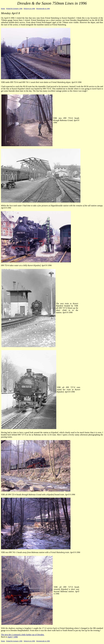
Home (3, 9)
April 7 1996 (13, 637)
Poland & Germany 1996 (14, 9)
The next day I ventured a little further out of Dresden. (23, 635)
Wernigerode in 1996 (43, 9)
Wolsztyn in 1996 (29, 9)
